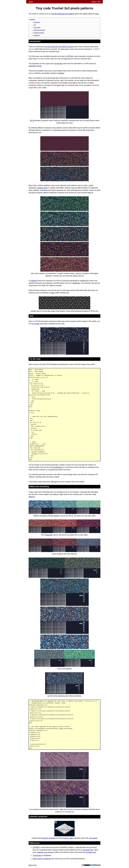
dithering (32, 497)
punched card (91, 852)
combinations (58, 467)
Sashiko (61, 73)
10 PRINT (36, 847)
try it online (36, 324)
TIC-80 (32, 121)
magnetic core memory (45, 852)
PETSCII (70, 56)
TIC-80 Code (37, 28)
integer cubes (68, 838)
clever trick (65, 49)
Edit (99, 2)
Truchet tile (48, 535)
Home (31, 2)
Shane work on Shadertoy (42, 859)
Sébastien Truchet (35, 66)
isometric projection (49, 838)
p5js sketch (93, 838)
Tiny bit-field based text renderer (63, 14)
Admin (94, 2)
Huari (53, 293)
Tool (35, 25)
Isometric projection (39, 33)
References (37, 35)
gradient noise (42, 188)
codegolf (34, 281)
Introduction (37, 22)
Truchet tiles (58, 64)
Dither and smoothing (39, 30)
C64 (40, 49)
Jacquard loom (88, 850)
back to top (33, 865)
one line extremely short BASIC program (59, 47)
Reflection (76, 283)
